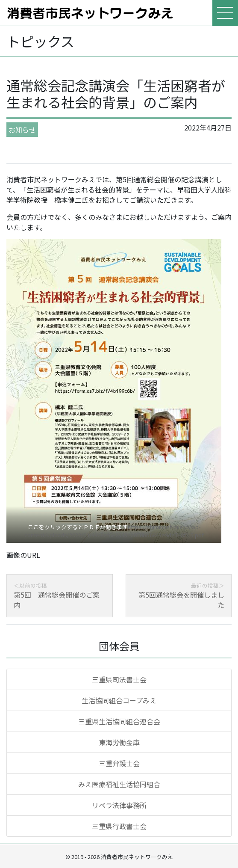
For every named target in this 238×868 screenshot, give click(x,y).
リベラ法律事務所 (119, 805)
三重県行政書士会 (119, 826)
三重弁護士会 (119, 763)
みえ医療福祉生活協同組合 (119, 784)
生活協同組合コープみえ (119, 700)
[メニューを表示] (225, 13)
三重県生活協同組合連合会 (119, 721)
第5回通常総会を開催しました (181, 600)
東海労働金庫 (119, 742)
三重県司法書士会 (119, 679)
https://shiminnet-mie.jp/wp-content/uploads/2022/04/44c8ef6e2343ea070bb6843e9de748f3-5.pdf (114, 531)
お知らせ (22, 130)
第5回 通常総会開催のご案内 (57, 600)
